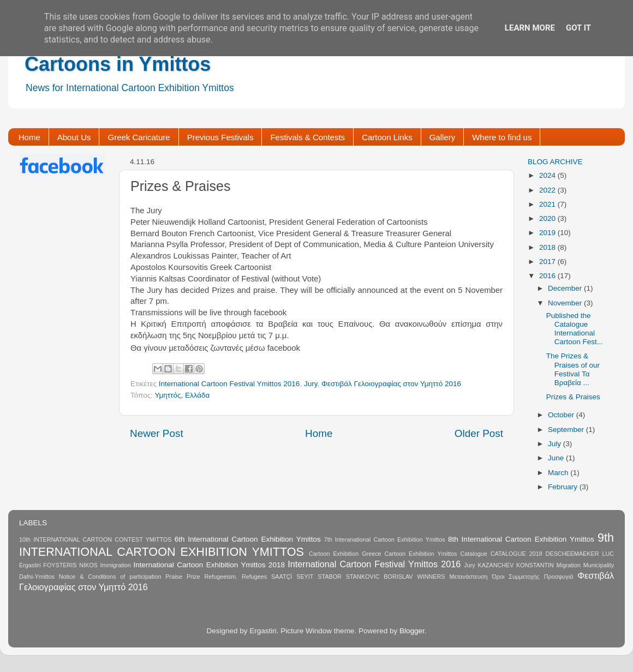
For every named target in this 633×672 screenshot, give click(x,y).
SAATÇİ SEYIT (292, 577)
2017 (548, 262)
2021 (548, 204)
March (559, 473)
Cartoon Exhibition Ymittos (421, 554)
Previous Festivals (220, 137)
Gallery (443, 137)
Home (29, 137)
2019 (548, 233)
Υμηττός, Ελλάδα (182, 395)
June (557, 458)
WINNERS (431, 577)
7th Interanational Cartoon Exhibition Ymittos (385, 539)
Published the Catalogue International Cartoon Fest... (575, 329)
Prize (193, 577)
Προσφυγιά (559, 577)
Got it (578, 28)
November (566, 303)
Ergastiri (30, 565)
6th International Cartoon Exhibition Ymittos (248, 539)
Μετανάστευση (468, 577)
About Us (74, 137)
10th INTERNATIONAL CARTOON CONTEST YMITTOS (95, 539)
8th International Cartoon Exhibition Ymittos (521, 539)
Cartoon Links (387, 137)
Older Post (479, 433)
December (566, 288)
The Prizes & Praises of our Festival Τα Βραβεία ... (573, 369)
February (564, 487)
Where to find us (502, 137)
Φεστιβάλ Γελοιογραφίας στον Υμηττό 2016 (391, 384)
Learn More (530, 28)
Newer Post (157, 433)
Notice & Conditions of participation (110, 577)
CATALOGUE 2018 (516, 554)
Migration (569, 565)
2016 (548, 276)
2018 (548, 247)
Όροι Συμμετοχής (515, 577)
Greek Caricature (139, 137)
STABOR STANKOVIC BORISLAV (365, 577)
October (562, 415)
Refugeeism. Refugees (235, 577)
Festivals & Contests (307, 137)
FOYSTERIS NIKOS (70, 565)
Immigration (115, 565)
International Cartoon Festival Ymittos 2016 (229, 384)
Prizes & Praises (573, 397)
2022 (548, 190)
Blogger (412, 631)
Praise (174, 577)
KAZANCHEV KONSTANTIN (515, 565)
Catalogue (473, 554)
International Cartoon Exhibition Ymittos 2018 (209, 565)
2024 (548, 175)
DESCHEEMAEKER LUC (580, 554)
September (567, 430)
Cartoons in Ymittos (118, 64)
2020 (548, 218)
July (556, 444)
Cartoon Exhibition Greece (345, 554)
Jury (311, 384)
